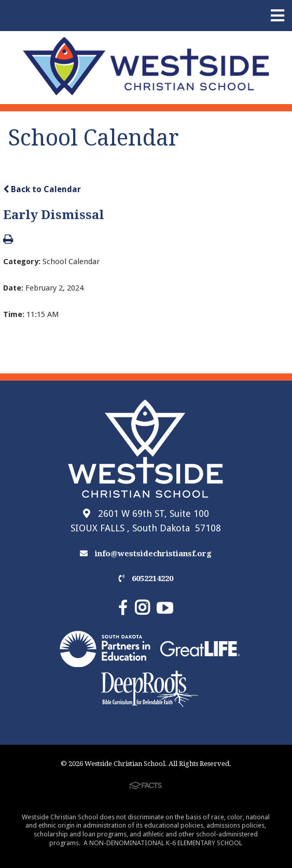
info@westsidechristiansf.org (146, 554)
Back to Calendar (42, 189)
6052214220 (146, 578)
